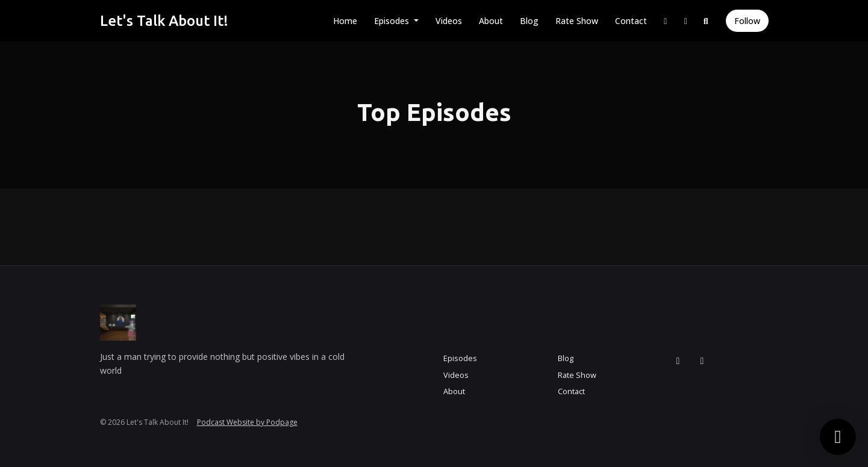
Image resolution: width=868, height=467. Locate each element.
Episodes (393, 21)
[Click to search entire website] (706, 21)
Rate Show (577, 21)
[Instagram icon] (678, 360)
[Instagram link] (666, 21)
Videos (449, 21)
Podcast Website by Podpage (247, 422)
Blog (529, 21)
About (491, 21)
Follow (747, 21)
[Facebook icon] (702, 360)
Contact (631, 21)
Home (345, 21)
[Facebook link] (686, 21)
